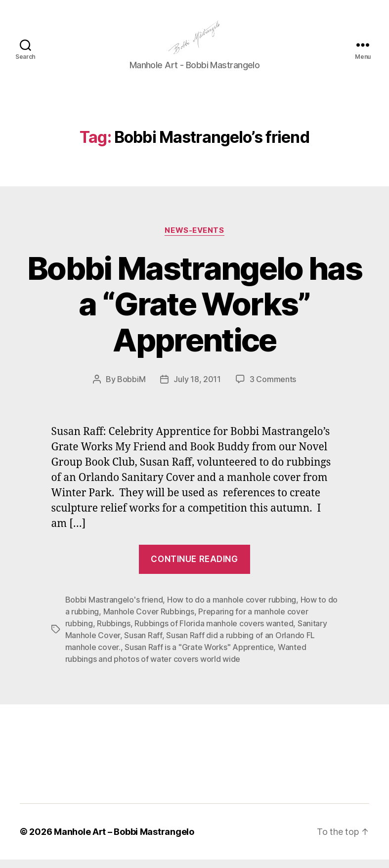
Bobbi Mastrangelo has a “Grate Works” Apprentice (194, 312)
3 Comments (273, 388)
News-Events (194, 238)
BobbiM (131, 388)
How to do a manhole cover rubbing (232, 608)
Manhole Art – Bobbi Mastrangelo (124, 840)
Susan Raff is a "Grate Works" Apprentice (199, 655)
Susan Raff (143, 644)
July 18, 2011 (197, 388)
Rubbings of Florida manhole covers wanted (214, 632)
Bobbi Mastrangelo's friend (114, 608)
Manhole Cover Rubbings (149, 620)
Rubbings (114, 632)
